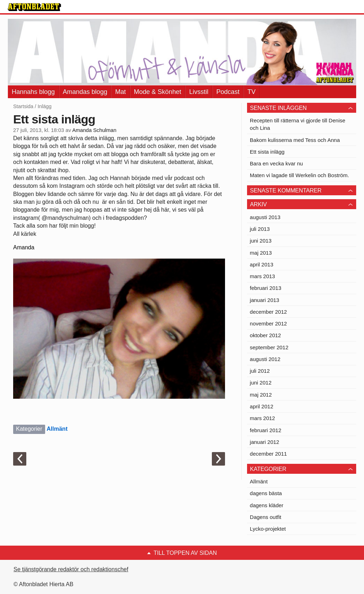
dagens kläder (267, 505)
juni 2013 (261, 241)
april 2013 (262, 264)
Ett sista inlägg (267, 152)
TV (251, 92)
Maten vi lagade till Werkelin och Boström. (299, 175)
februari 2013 (266, 288)
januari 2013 (265, 300)
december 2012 (268, 312)
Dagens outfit (266, 517)
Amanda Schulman (94, 130)
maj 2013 (261, 253)
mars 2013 (263, 276)
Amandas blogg (85, 92)
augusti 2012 (265, 359)
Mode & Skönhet (158, 92)
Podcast (228, 92)
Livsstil (199, 92)
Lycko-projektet (268, 529)
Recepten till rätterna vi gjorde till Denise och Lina (298, 124)
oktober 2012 (266, 335)
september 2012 (269, 347)
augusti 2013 (265, 217)
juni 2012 (261, 383)
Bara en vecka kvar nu (276, 163)
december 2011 (268, 454)
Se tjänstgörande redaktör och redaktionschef (71, 569)
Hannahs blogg (33, 92)
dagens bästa (266, 493)
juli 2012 (260, 371)
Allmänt (57, 429)
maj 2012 (261, 395)
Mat (121, 92)
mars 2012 (263, 418)
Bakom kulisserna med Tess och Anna (295, 140)
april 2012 (262, 406)
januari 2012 (265, 442)
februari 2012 (266, 430)
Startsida (23, 106)
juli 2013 (260, 229)
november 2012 (268, 323)
